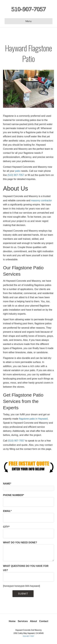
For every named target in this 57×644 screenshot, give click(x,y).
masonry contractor (41, 200)
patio (18, 171)
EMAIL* (28, 516)
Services (23, 621)
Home (12, 621)
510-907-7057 (28, 636)
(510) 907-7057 (16, 175)
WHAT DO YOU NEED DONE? (28, 551)
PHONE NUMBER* (28, 500)
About (33, 621)
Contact (44, 621)
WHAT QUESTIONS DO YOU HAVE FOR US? (28, 573)
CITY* (28, 532)
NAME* (28, 487)
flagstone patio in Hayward (33, 419)
